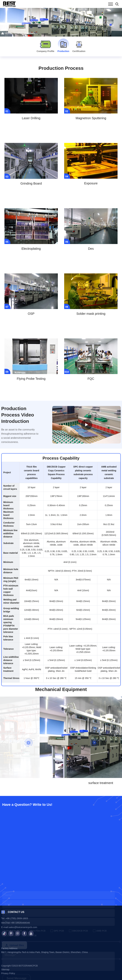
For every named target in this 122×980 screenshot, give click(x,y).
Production (30, 33)
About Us (18, 33)
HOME (6, 33)
